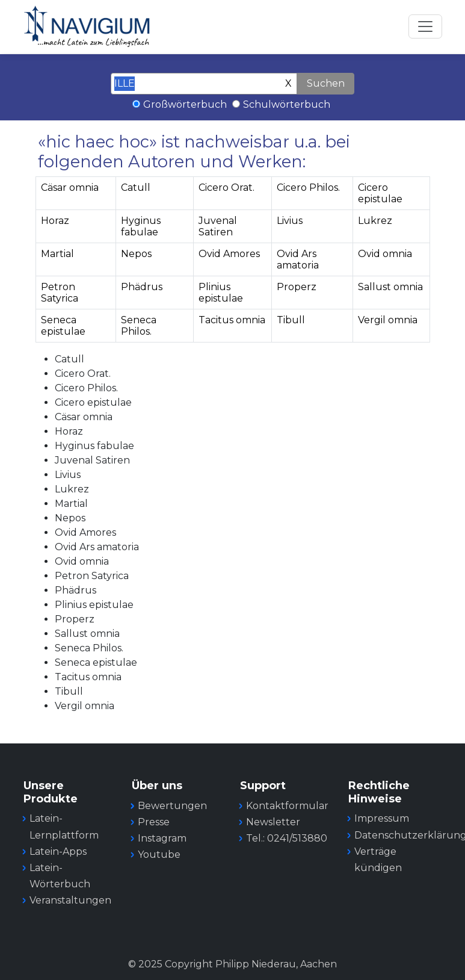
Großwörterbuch (185, 104)
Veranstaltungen (70, 900)
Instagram (162, 838)
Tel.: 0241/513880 (287, 838)
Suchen (326, 83)
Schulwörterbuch (287, 104)
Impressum (382, 818)
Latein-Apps (58, 851)
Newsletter (273, 822)
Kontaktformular (287, 806)
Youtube (159, 854)
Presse (154, 822)
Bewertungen (172, 806)
